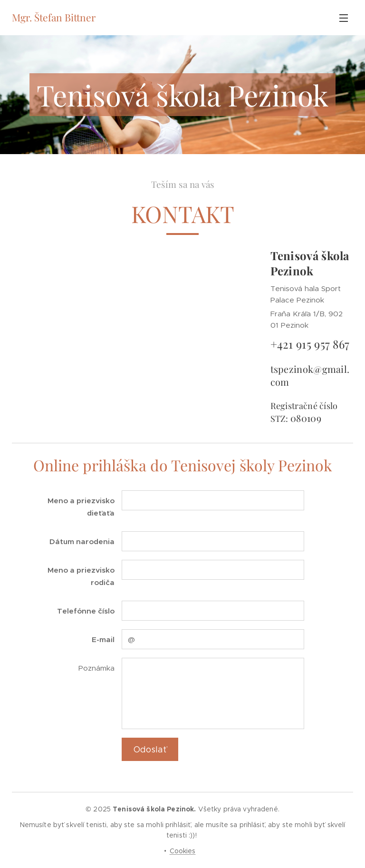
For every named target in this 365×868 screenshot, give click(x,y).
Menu (344, 18)
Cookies (183, 851)
